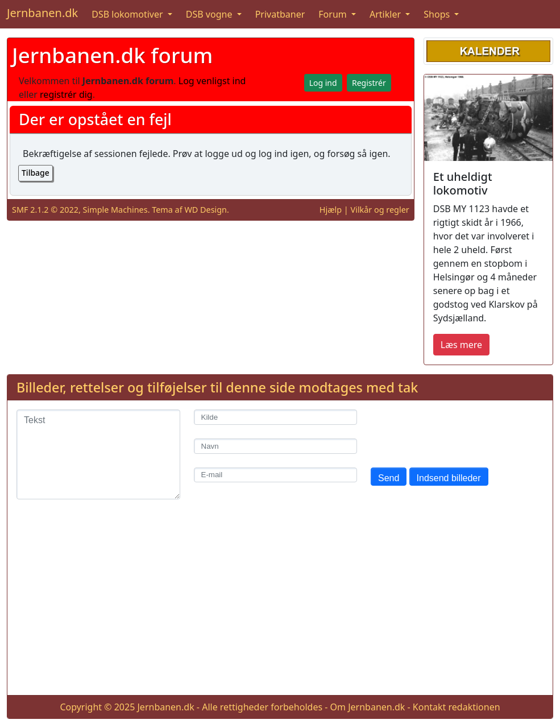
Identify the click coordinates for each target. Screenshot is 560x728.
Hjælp (331, 210)
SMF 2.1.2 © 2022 (45, 210)
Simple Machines (115, 210)
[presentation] (457, 432)
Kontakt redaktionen (457, 707)
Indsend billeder (449, 478)
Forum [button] (334, 14)
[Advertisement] (280, 606)
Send (389, 478)
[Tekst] (98, 454)
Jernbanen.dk (42, 13)
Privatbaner (280, 14)
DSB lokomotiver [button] (128, 14)
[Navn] (276, 446)
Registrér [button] (369, 83)
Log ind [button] (323, 83)
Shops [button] (438, 14)
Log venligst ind (212, 81)
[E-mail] (276, 475)
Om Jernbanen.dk (368, 707)
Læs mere (461, 345)
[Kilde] (276, 417)
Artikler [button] (386, 14)
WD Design (206, 210)
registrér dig (66, 94)
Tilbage (36, 173)
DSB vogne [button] (210, 14)
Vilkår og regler (380, 210)
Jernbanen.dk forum (112, 55)
